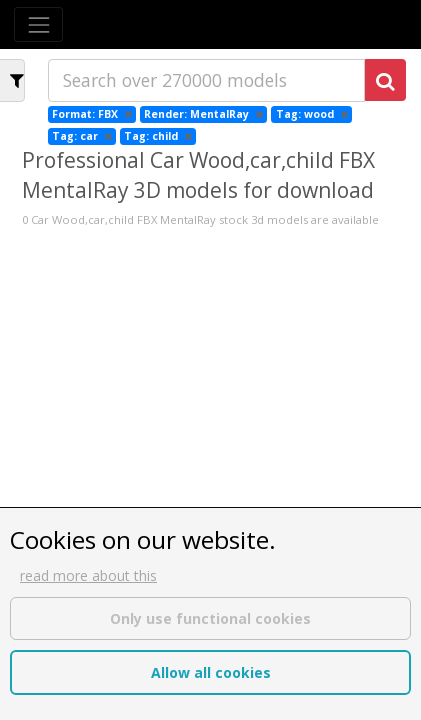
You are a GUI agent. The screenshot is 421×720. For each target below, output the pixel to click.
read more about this (88, 575)
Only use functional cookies (210, 618)
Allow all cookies (211, 672)
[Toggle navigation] (38, 24)
